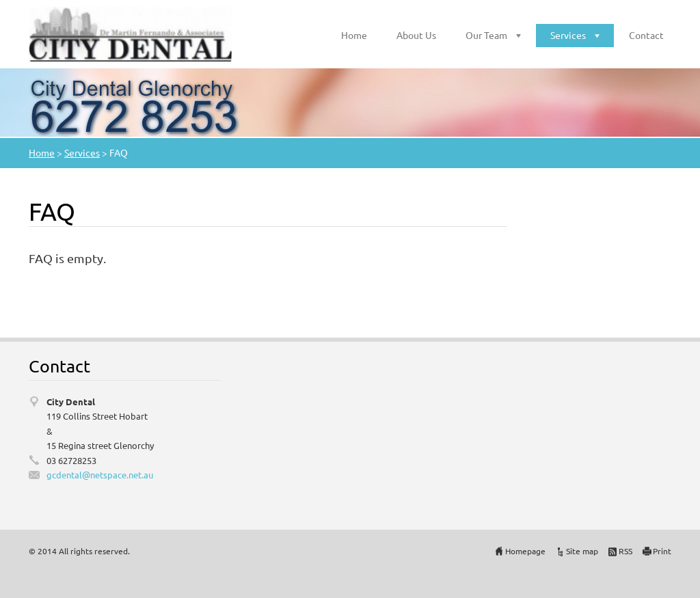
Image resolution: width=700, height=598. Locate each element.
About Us (416, 35)
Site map (582, 551)
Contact (646, 35)
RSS (625, 551)
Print (662, 551)
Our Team (486, 35)
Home (354, 35)
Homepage (525, 551)
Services (568, 35)
